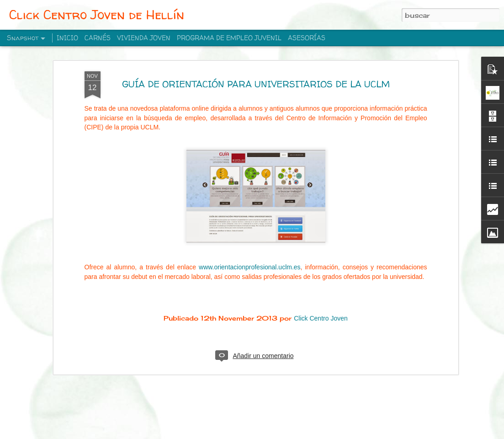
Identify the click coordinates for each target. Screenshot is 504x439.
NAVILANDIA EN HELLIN (176, 412)
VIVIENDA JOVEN (144, 38)
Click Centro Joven (321, 244)
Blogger (299, 434)
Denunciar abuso (329, 434)
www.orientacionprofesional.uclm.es (250, 193)
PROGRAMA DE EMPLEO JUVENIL (229, 38)
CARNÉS (98, 38)
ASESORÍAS (307, 38)
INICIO (67, 38)
